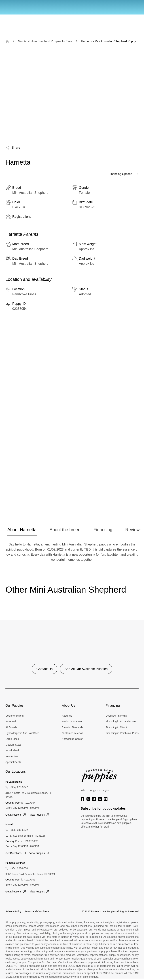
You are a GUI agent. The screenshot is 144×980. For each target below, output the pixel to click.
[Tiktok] (94, 799)
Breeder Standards (73, 727)
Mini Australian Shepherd (30, 193)
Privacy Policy (13, 911)
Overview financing (116, 716)
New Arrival (12, 756)
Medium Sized (13, 745)
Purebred (11, 721)
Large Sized (12, 739)
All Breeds (11, 727)
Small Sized (12, 750)
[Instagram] (88, 799)
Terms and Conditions (37, 911)
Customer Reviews (72, 733)
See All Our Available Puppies (86, 669)
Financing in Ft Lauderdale (121, 721)
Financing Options (124, 174)
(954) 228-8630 (19, 868)
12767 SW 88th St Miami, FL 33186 (25, 836)
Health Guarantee (72, 721)
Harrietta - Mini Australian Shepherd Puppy (108, 41)
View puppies (40, 815)
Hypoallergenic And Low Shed (22, 733)
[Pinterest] (106, 799)
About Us (67, 716)
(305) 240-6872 (19, 830)
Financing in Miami (116, 727)
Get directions (16, 815)
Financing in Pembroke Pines (122, 733)
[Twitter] (100, 799)
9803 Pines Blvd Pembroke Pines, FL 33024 (30, 874)
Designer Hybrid (14, 716)
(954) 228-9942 (19, 787)
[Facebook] (82, 799)
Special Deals (13, 762)
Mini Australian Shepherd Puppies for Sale (45, 41)
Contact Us (45, 669)
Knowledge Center (72, 739)
